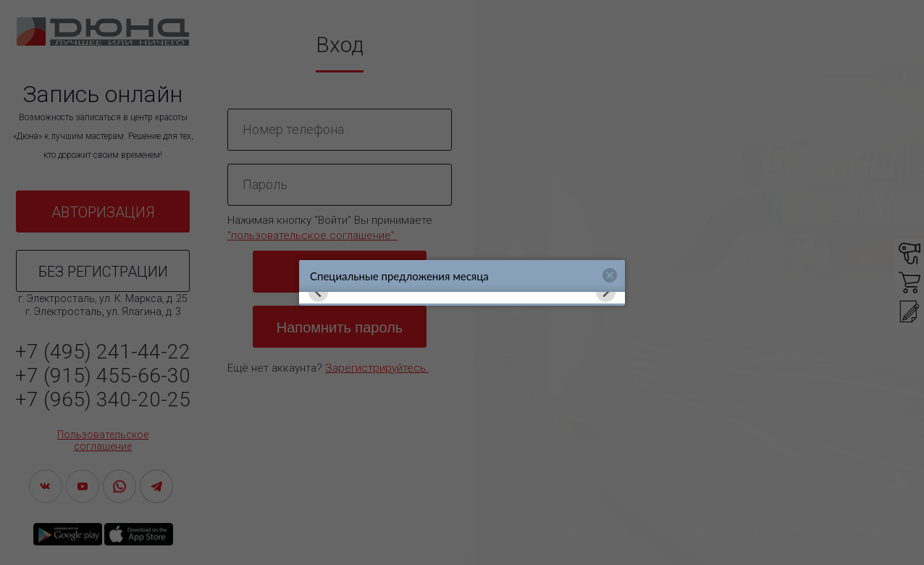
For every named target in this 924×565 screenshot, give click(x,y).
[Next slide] (606, 292)
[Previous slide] (318, 292)
